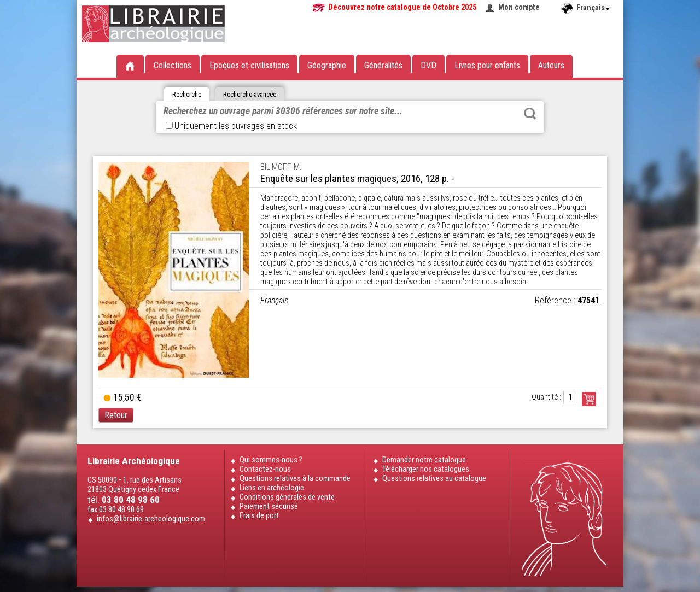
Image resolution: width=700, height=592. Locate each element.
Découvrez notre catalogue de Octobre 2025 (402, 7)
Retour (116, 415)
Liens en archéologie (272, 488)
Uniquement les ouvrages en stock (231, 126)
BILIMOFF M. (281, 167)
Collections (173, 65)
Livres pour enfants (487, 65)
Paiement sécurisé (269, 506)
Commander (589, 399)
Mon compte (519, 7)
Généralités (383, 65)
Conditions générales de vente (287, 497)
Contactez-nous (265, 469)
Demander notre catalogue (424, 460)
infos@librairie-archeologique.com (151, 519)
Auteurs (551, 65)
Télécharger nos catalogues (426, 469)
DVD (428, 65)
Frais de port (259, 516)
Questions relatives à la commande (295, 479)
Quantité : (546, 397)
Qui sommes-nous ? (271, 460)
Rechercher (530, 114)
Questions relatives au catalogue (434, 479)
